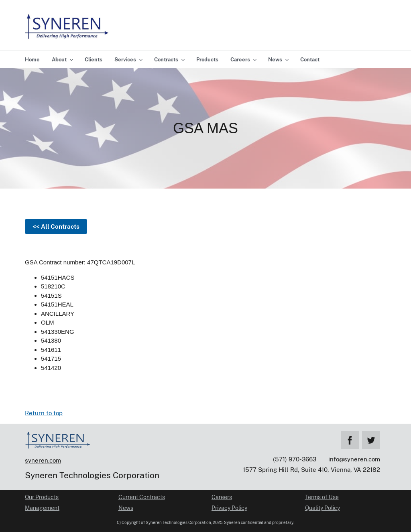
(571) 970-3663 (295, 459)
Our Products (42, 497)
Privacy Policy (229, 508)
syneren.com (43, 460)
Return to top (44, 413)
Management (42, 508)
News (126, 508)
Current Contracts (142, 497)
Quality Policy (322, 508)
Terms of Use (322, 497)
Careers (222, 497)
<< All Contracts (56, 226)
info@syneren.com (354, 459)
